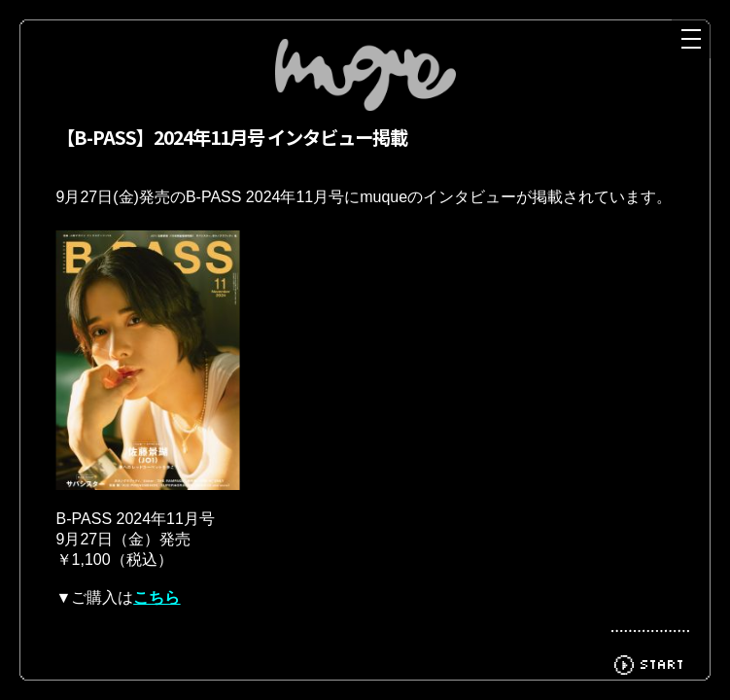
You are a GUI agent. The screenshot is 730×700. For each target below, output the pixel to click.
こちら (156, 615)
